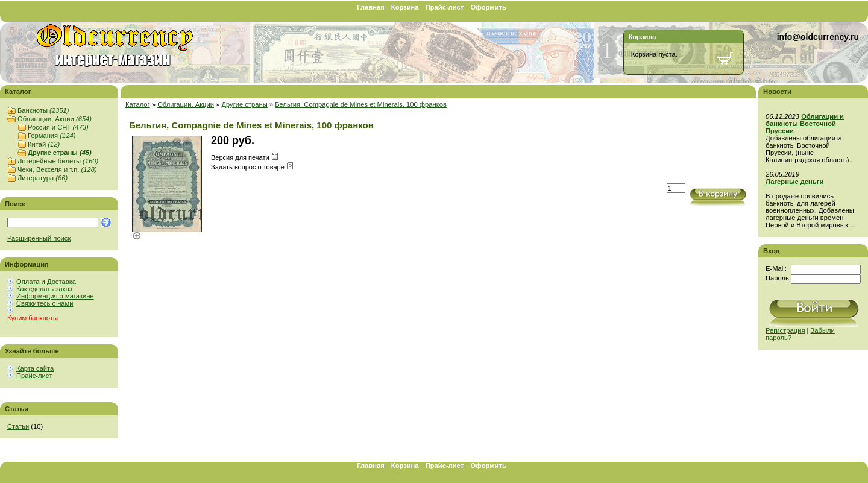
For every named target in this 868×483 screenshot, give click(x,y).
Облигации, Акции (55, 119)
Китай (44, 144)
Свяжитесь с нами (45, 303)
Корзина (405, 7)
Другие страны (60, 153)
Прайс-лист (445, 7)
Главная (371, 7)
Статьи (18, 426)
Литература (42, 178)
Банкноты (43, 110)
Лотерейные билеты (58, 161)
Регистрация (785, 330)
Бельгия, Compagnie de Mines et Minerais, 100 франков (361, 104)
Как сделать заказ (44, 289)
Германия (52, 136)
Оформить (488, 7)
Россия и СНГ (58, 127)
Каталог (138, 104)
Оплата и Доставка (46, 282)
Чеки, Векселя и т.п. (57, 169)
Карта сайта (35, 368)
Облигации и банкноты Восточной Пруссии (805, 124)
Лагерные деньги (794, 182)
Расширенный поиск (39, 238)
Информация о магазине (55, 296)
